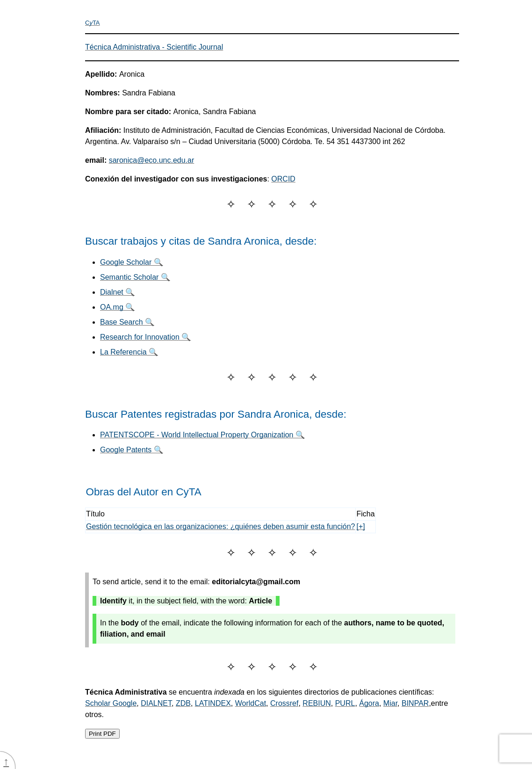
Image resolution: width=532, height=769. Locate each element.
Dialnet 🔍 (117, 292)
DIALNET (156, 703)
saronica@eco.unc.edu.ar (152, 160)
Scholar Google (111, 703)
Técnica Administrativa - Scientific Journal (154, 47)
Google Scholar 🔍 (132, 262)
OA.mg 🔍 (117, 307)
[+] (360, 526)
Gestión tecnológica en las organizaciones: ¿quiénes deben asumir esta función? (220, 526)
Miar (390, 703)
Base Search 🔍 (127, 322)
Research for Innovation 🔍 (145, 337)
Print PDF (102, 734)
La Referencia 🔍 (129, 352)
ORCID (283, 179)
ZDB (183, 703)
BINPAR (415, 703)
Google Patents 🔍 (132, 450)
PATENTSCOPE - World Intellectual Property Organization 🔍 (202, 435)
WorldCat (251, 703)
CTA (93, 23)
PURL (345, 703)
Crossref (284, 703)
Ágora (369, 703)
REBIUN (316, 703)
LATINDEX (213, 703)
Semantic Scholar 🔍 (135, 277)
